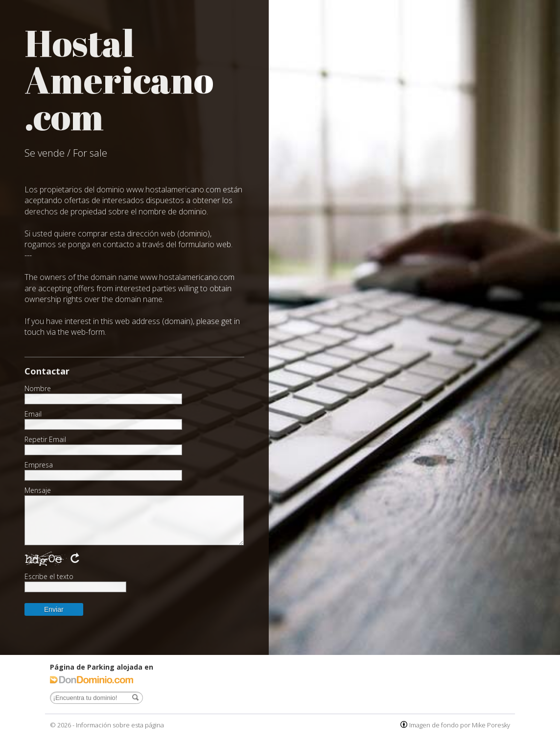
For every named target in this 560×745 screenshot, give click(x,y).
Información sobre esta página (120, 725)
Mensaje (38, 490)
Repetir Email (45, 440)
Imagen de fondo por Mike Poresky (460, 725)
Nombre (38, 389)
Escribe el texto (49, 577)
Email (33, 414)
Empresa (39, 465)
